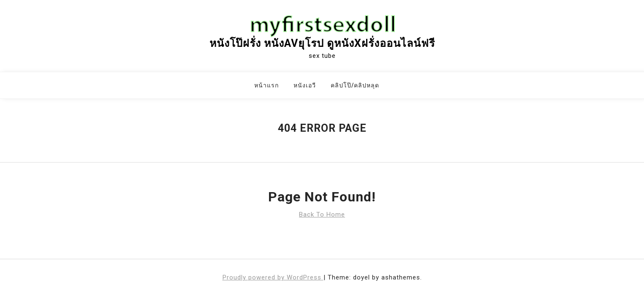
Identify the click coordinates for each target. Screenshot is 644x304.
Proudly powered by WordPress (273, 277)
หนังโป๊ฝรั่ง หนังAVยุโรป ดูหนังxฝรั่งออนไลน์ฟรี (322, 43)
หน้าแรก (266, 85)
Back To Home (322, 214)
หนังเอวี (305, 85)
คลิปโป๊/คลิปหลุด (355, 85)
